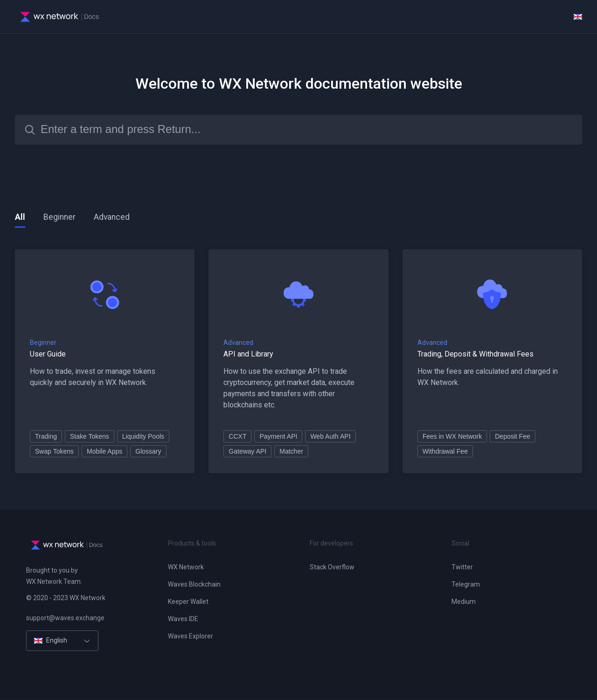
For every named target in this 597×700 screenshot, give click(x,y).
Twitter (462, 567)
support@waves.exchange (65, 618)
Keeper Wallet (188, 602)
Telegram (466, 585)
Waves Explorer (191, 637)
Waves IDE (183, 619)
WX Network (186, 567)
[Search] (298, 130)
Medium (464, 602)
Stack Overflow (332, 567)
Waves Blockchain (194, 585)
